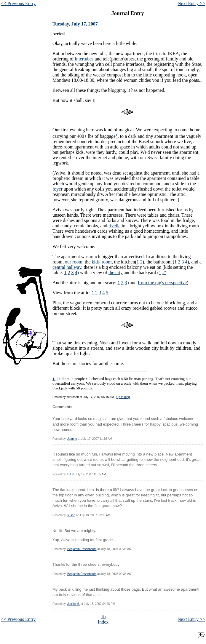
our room (74, 262)
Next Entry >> (191, 3)
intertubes (85, 59)
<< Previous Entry (18, 3)
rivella (115, 226)
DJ (69, 474)
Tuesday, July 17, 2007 (75, 24)
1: (54, 379)
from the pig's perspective (162, 283)
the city (116, 273)
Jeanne (72, 439)
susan (71, 515)
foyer (58, 189)
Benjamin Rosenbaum (82, 549)
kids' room (102, 262)
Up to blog (123, 397)
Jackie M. (74, 604)
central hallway (67, 267)
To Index (103, 619)
